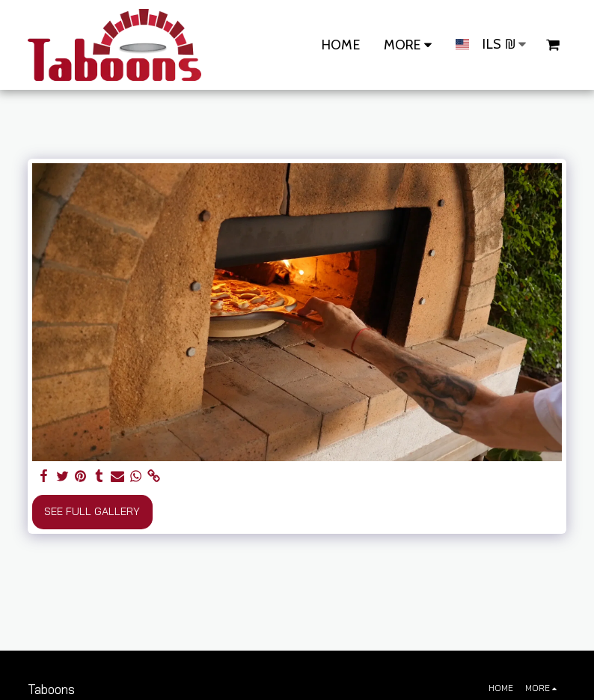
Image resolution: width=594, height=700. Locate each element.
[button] (553, 45)
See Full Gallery (92, 511)
